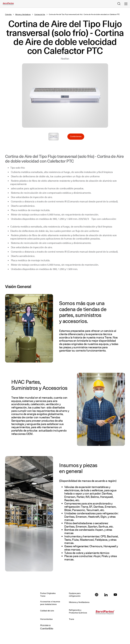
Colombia (8, 14)
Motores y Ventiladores (23, 14)
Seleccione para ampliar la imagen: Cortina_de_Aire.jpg (54, 137)
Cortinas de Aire (40, 14)
